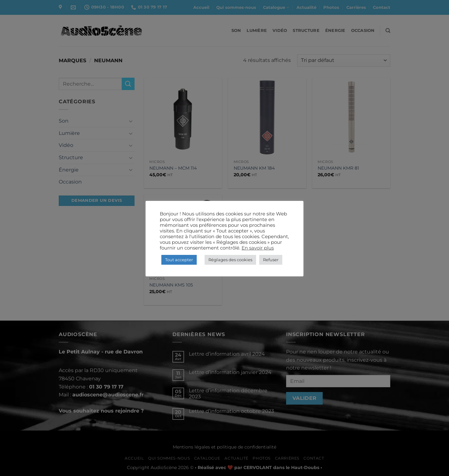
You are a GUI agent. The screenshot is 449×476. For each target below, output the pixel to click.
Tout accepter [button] (179, 260)
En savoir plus (258, 248)
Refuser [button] (271, 260)
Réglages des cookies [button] (230, 260)
